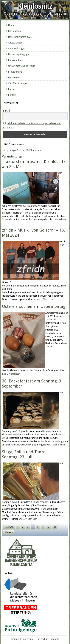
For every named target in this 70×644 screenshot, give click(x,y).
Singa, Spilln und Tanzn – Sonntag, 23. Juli (25, 454)
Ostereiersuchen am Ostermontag (34, 306)
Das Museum (15, 31)
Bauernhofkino (16, 60)
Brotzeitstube (15, 72)
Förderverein (15, 78)
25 (55, 527)
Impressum (28, 639)
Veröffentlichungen (18, 83)
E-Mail (6, 111)
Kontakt (12, 95)
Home (11, 25)
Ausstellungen (15, 43)
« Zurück (9, 527)
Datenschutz (42, 639)
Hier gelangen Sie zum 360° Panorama (22, 150)
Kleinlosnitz (35, 6)
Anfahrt (55, 639)
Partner (12, 89)
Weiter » (9, 532)
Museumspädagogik (19, 54)
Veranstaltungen (17, 49)
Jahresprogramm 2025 (20, 37)
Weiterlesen (51, 299)
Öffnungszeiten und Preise (22, 66)
